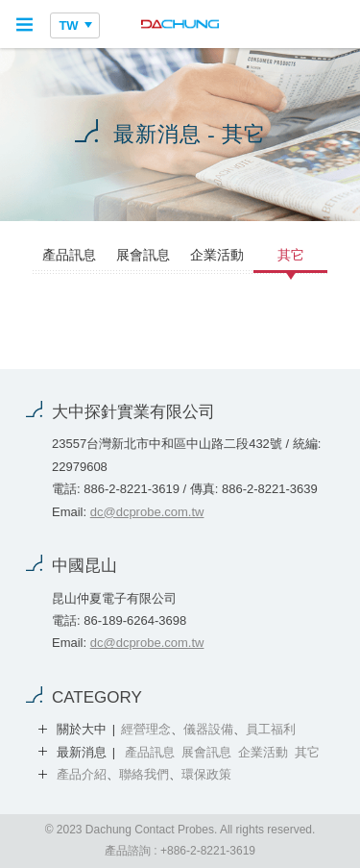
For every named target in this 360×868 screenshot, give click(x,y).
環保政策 (206, 774)
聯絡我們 (144, 774)
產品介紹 (82, 774)
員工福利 (271, 729)
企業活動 (217, 255)
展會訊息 (143, 255)
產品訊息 (69, 255)
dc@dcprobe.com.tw (147, 512)
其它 (291, 255)
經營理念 (146, 729)
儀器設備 (208, 729)
